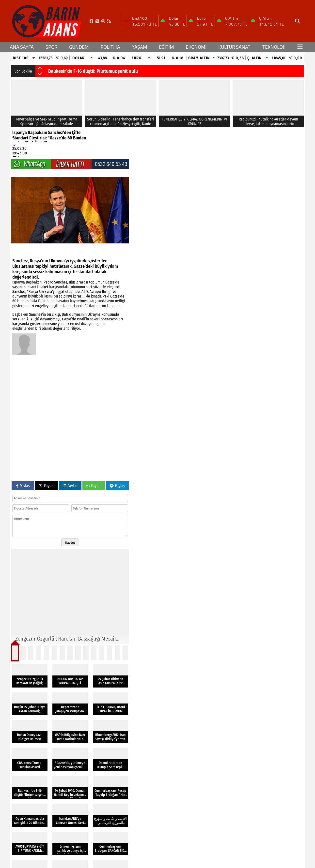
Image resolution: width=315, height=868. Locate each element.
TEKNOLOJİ (274, 47)
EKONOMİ (196, 47)
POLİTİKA (110, 47)
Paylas (23, 486)
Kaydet (70, 542)
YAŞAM (140, 47)
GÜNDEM (79, 47)
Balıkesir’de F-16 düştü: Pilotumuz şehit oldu (93, 71)
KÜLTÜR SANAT (234, 47)
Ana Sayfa (22, 47)
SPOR (51, 47)
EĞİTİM (166, 47)
